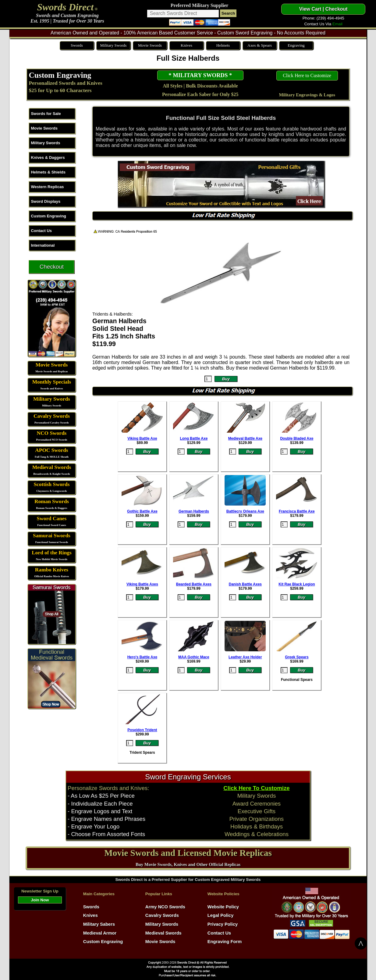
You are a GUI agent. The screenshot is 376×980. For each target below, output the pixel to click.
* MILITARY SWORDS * (200, 75)
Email (337, 24)
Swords (77, 45)
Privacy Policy (223, 924)
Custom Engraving (60, 75)
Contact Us (41, 231)
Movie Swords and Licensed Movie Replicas (188, 853)
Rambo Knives (52, 570)
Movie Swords (150, 45)
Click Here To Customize (256, 788)
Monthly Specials (52, 382)
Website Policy (223, 907)
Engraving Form (225, 942)
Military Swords (113, 45)
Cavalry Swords (52, 416)
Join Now (40, 900)
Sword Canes (52, 519)
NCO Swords (52, 433)
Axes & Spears (260, 45)
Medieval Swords (52, 467)
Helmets (223, 45)
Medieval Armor (100, 933)
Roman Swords (52, 501)
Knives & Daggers (48, 157)
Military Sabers (99, 924)
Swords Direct (65, 7)
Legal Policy (221, 915)
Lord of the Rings (51, 553)
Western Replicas (47, 187)
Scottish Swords (51, 484)
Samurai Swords (52, 536)
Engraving (296, 45)
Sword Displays (46, 201)
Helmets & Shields (48, 172)
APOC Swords (51, 450)
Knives (186, 45)
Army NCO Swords (165, 907)
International (43, 245)
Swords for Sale (46, 114)
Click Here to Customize (307, 75)
